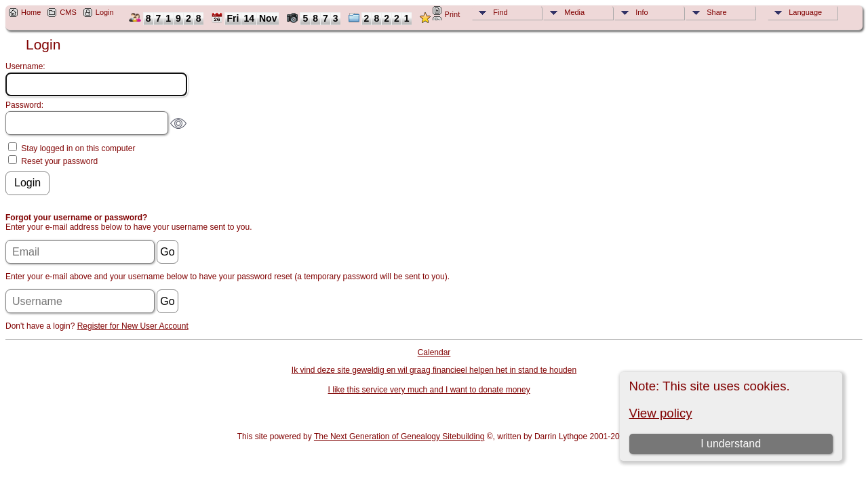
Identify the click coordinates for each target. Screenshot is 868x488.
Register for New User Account (133, 326)
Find (500, 12)
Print (453, 14)
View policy (661, 413)
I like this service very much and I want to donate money (429, 390)
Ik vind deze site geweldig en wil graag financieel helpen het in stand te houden (434, 370)
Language (805, 12)
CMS (68, 12)
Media (574, 12)
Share (716, 12)
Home (31, 12)
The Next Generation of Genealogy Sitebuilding (399, 436)
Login (105, 12)
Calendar (434, 352)
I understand (731, 444)
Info (642, 12)
